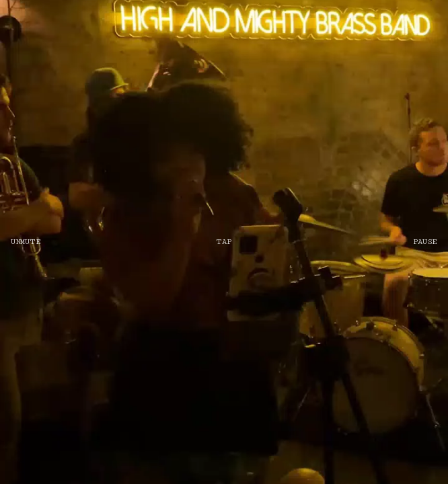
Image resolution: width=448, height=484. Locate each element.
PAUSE (425, 242)
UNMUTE (26, 242)
